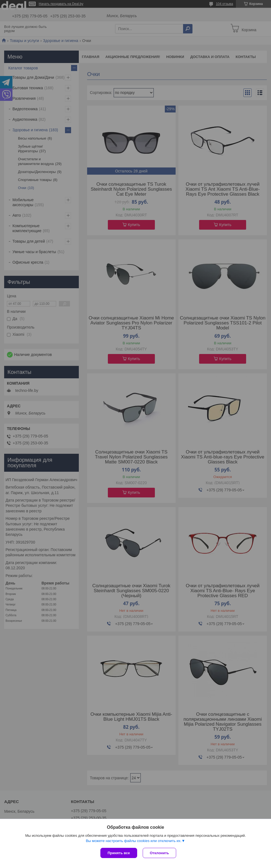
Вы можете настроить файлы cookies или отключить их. (134, 841)
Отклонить (159, 853)
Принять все (119, 853)
